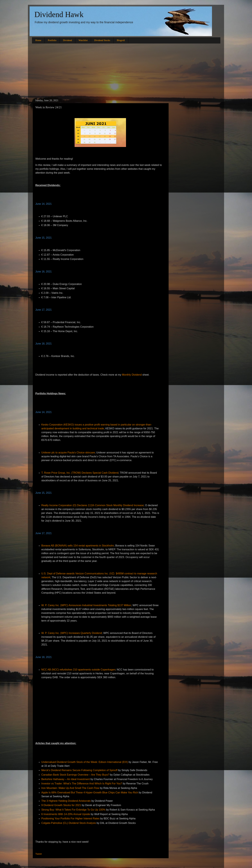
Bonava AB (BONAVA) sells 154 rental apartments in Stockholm (78, 546)
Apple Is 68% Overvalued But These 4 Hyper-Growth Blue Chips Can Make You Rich (90, 793)
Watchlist (83, 40)
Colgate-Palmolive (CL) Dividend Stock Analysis (69, 823)
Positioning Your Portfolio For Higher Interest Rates (70, 819)
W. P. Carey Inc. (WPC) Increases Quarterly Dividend (72, 633)
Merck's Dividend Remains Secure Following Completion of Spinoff (79, 770)
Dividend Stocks (102, 40)
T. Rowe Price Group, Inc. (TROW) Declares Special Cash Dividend (80, 473)
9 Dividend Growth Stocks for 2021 (61, 805)
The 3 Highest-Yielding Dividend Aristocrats (66, 801)
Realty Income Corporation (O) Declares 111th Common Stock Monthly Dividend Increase (92, 505)
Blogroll (121, 40)
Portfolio (52, 40)
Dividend (67, 40)
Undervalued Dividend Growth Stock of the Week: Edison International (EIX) (85, 762)
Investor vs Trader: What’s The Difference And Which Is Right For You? (82, 784)
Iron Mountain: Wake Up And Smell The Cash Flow (70, 788)
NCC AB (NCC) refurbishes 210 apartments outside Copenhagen (78, 670)
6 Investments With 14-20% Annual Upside (66, 814)
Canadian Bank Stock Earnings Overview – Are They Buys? (75, 775)
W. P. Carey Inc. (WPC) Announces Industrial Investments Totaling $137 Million (86, 605)
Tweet (39, 854)
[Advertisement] (126, 71)
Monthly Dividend (132, 375)
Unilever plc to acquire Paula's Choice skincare (68, 453)
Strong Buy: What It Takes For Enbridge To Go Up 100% (73, 810)
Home (38, 40)
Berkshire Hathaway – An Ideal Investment (66, 779)
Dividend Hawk (59, 14)
